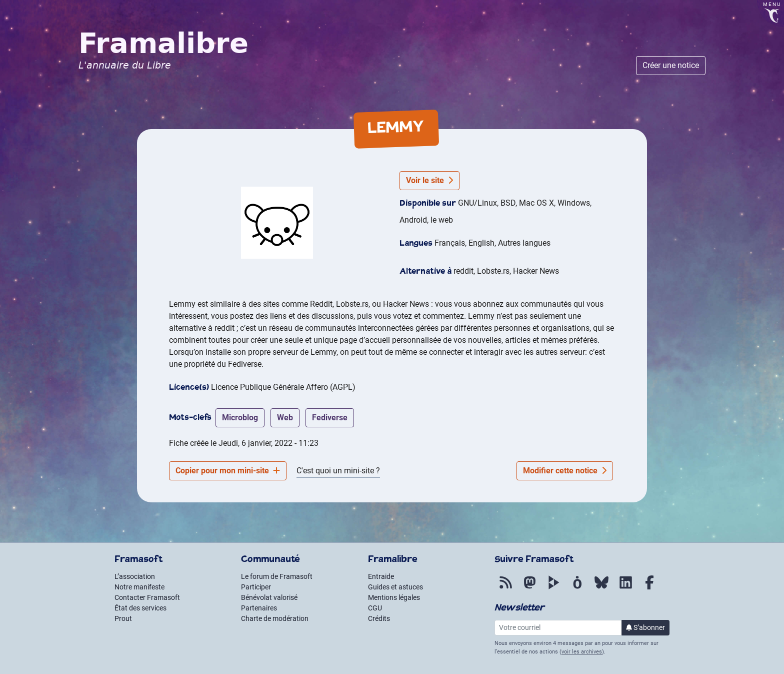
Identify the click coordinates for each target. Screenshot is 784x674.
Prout (123, 618)
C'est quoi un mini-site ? (338, 471)
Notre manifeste (139, 587)
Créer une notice (671, 65)
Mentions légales (394, 597)
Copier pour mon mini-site (228, 471)
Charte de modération (275, 618)
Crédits (379, 618)
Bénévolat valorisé (269, 597)
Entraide (381, 576)
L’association (135, 576)
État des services (140, 608)
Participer (256, 587)
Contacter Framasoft (147, 597)
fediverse (330, 418)
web (285, 418)
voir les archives (582, 652)
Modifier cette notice (565, 471)
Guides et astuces (395, 587)
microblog (240, 418)
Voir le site (429, 180)
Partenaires (259, 608)
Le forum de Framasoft (277, 576)
